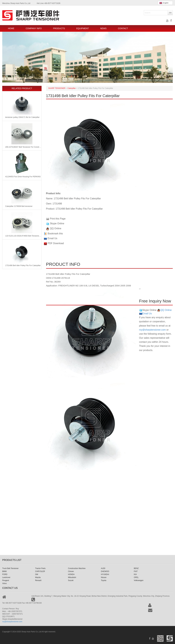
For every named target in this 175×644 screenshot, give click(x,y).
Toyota (104, 580)
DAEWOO (105, 571)
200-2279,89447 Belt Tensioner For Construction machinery (23, 147)
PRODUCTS (59, 28)
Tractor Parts (40, 568)
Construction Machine (77, 568)
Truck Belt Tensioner (10, 568)
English (164, 3)
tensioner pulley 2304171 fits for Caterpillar (22, 117)
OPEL (136, 577)
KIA (135, 574)
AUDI (103, 568)
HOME (11, 28)
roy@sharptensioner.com (152, 330)
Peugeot (6, 580)
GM (37, 574)
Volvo (4, 583)
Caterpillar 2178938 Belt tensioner (19, 206)
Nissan (104, 577)
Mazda (38, 577)
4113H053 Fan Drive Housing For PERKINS (23, 177)
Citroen (71, 571)
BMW (4, 571)
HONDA (71, 574)
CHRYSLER (40, 571)
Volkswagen (139, 580)
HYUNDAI (105, 574)
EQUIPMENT (82, 28)
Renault (38, 580)
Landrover (6, 577)
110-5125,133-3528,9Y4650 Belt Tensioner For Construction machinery (23, 236)
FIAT (136, 571)
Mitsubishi (72, 577)
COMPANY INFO (34, 28)
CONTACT (123, 28)
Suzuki (71, 580)
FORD (5, 574)
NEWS (103, 28)
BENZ (136, 568)
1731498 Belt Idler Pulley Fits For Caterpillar (23, 265)
